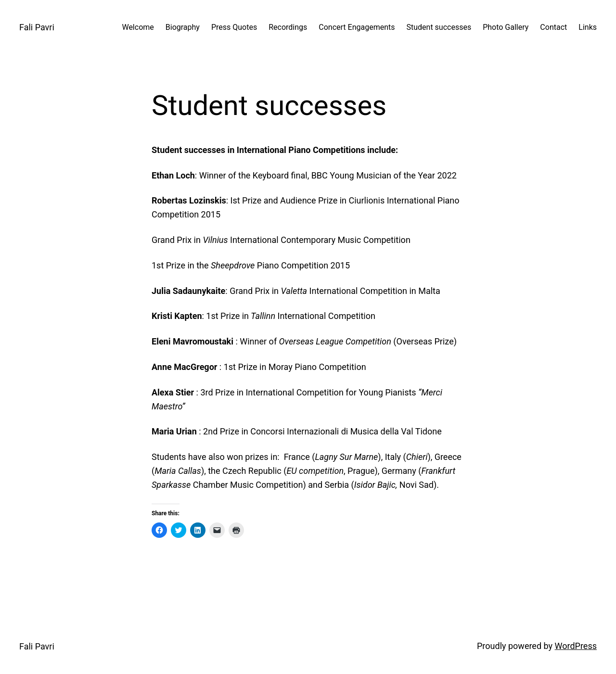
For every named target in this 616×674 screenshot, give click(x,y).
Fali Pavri (37, 27)
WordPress (576, 646)
